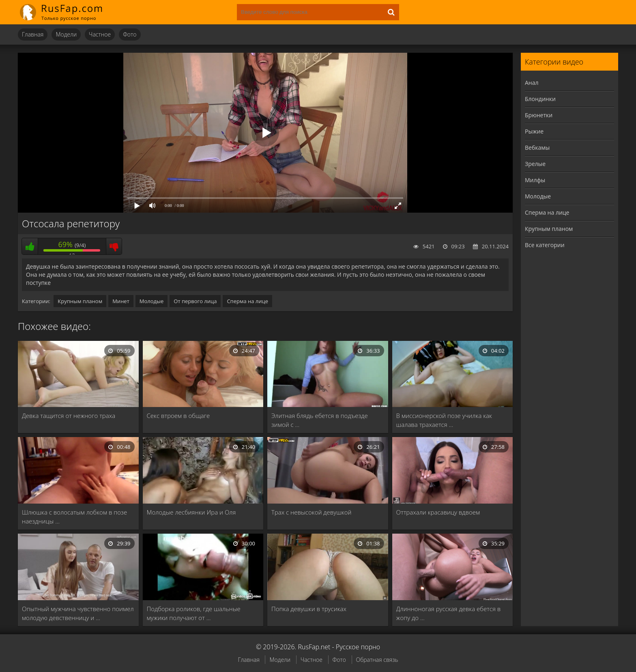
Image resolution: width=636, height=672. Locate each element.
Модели (66, 34)
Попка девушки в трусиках (309, 609)
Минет (121, 301)
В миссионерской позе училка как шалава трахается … (444, 420)
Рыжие (534, 131)
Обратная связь (377, 660)
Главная (33, 34)
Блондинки (540, 99)
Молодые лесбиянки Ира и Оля (191, 512)
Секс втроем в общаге (178, 416)
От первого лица (195, 301)
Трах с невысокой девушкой (312, 512)
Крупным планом (80, 301)
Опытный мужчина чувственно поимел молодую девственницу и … (78, 613)
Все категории (545, 245)
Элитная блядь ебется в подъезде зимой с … (320, 420)
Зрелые (535, 164)
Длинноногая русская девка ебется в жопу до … (449, 613)
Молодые (152, 301)
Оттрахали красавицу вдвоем (438, 512)
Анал (532, 83)
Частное (100, 34)
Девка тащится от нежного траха (69, 416)
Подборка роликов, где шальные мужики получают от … (194, 613)
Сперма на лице (247, 301)
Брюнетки (539, 115)
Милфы (535, 180)
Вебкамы (537, 148)
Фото (130, 34)
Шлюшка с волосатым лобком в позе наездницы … (74, 517)
